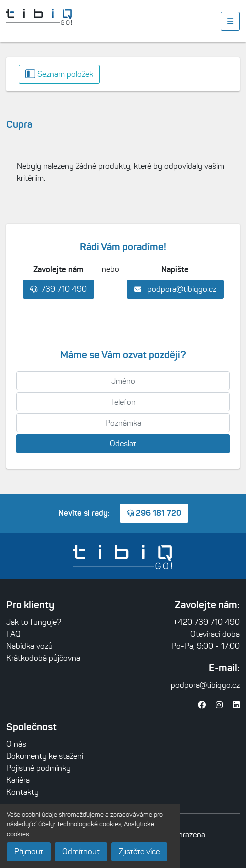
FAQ (13, 634)
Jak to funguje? (34, 622)
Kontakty (22, 792)
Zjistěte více (139, 852)
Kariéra (18, 780)
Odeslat (123, 444)
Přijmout (29, 852)
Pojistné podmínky (38, 768)
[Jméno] (123, 381)
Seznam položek (59, 74)
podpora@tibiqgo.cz (175, 289)
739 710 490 (58, 289)
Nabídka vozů (29, 646)
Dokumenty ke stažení (45, 756)
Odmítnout (81, 852)
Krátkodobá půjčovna (43, 658)
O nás (16, 744)
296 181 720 (154, 513)
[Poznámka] (123, 423)
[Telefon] (123, 402)
